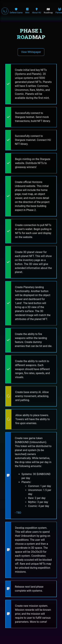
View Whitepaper (31, 52)
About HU (37, 11)
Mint (27, 11)
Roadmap (48, 11)
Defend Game (16, 11)
